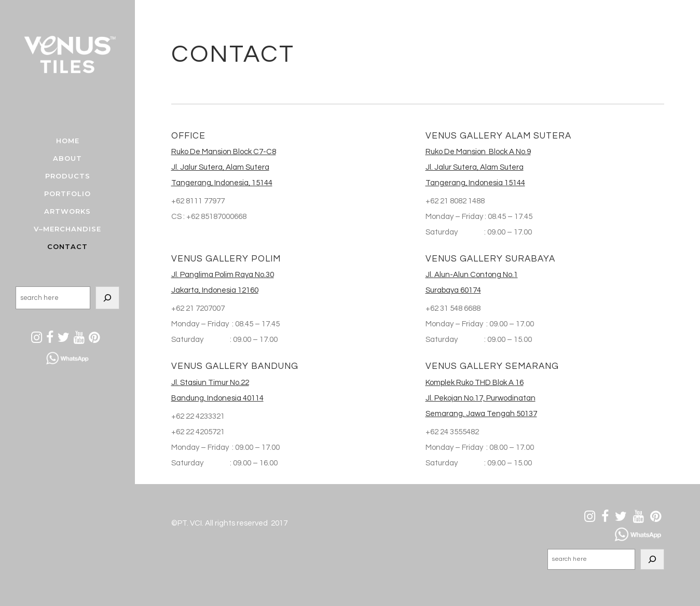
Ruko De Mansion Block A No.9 (478, 152)
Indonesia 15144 (497, 183)
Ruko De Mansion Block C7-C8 (224, 152)
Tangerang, (447, 183)
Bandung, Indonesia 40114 (217, 398)
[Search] (107, 298)
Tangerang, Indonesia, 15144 (222, 183)
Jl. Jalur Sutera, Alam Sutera (220, 167)
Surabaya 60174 (453, 290)
